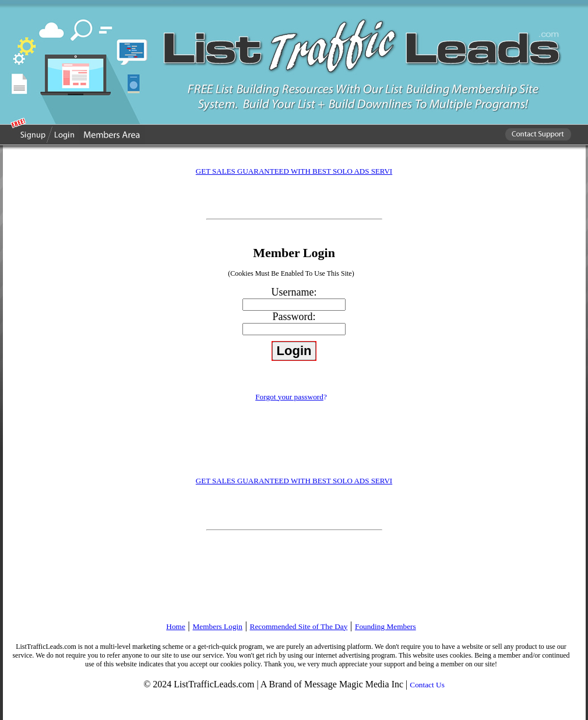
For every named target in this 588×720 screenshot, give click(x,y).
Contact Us (427, 685)
